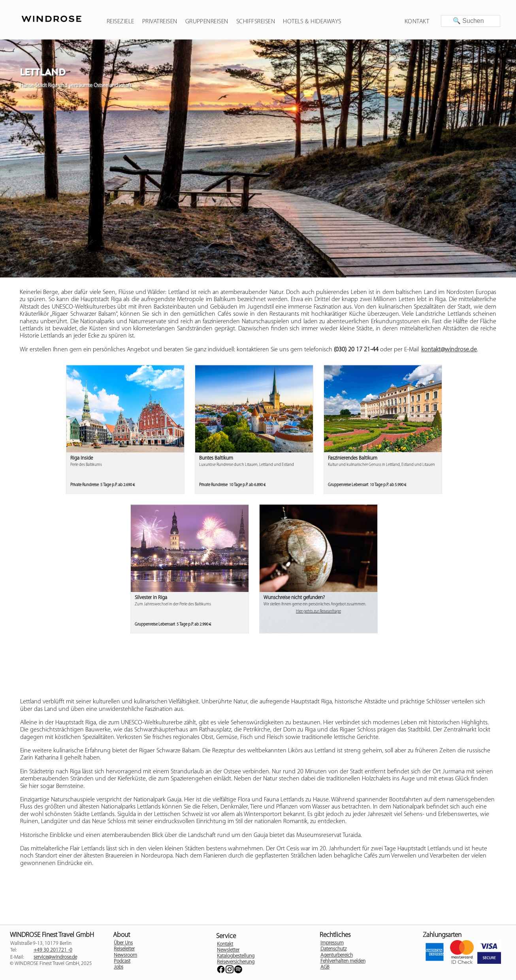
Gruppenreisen (207, 22)
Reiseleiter (124, 949)
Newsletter (228, 950)
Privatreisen (160, 22)
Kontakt (417, 22)
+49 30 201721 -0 (53, 950)
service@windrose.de (55, 957)
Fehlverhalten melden (343, 961)
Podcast (122, 961)
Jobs (119, 967)
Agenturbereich (337, 955)
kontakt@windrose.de (449, 350)
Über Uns (123, 943)
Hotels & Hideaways (312, 22)
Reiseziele (121, 22)
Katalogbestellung (236, 956)
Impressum (332, 943)
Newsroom (125, 955)
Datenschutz (333, 949)
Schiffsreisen (256, 22)
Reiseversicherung (236, 962)
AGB (325, 967)
